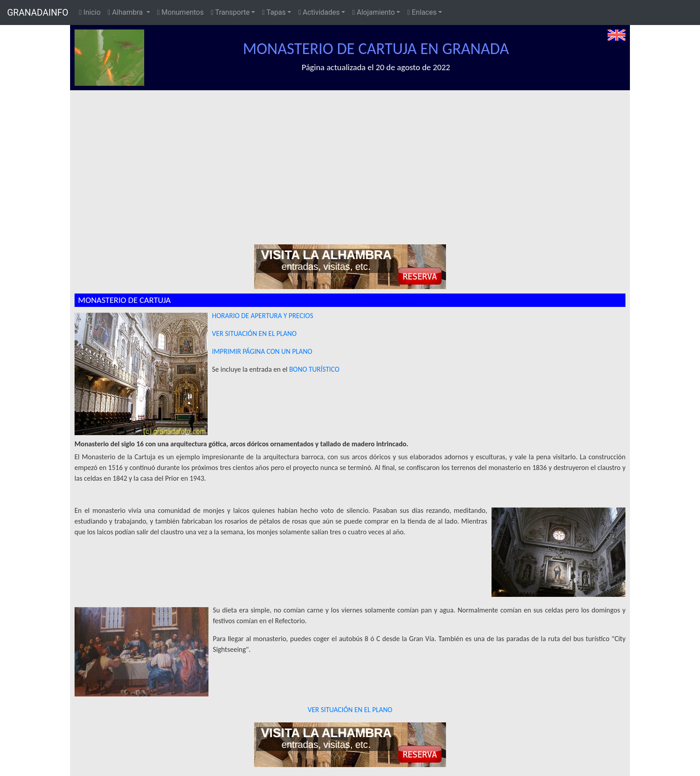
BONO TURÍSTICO (315, 369)
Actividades (319, 12)
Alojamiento (373, 12)
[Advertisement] (354, 157)
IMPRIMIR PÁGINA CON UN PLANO (262, 351)
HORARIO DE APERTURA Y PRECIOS (263, 316)
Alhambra (126, 12)
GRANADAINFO (38, 13)
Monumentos (180, 12)
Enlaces (422, 12)
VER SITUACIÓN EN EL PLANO (254, 333)
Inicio (90, 12)
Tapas (274, 12)
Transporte (230, 12)
